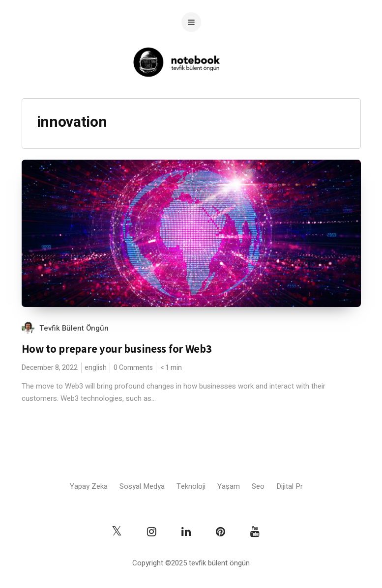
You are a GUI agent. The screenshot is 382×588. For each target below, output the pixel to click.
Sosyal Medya (142, 486)
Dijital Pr (290, 486)
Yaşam (229, 486)
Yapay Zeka (89, 486)
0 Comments (133, 368)
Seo (258, 486)
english (96, 368)
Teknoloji (191, 486)
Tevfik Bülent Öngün (74, 328)
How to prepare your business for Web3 (117, 349)
